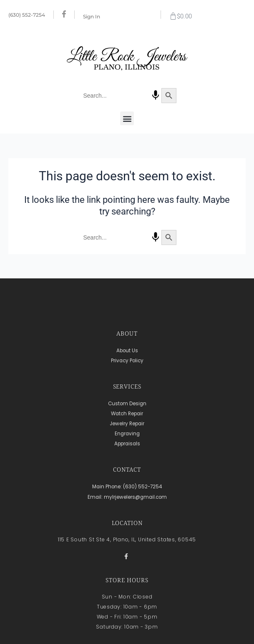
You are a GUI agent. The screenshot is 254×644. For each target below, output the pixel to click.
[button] (127, 118)
